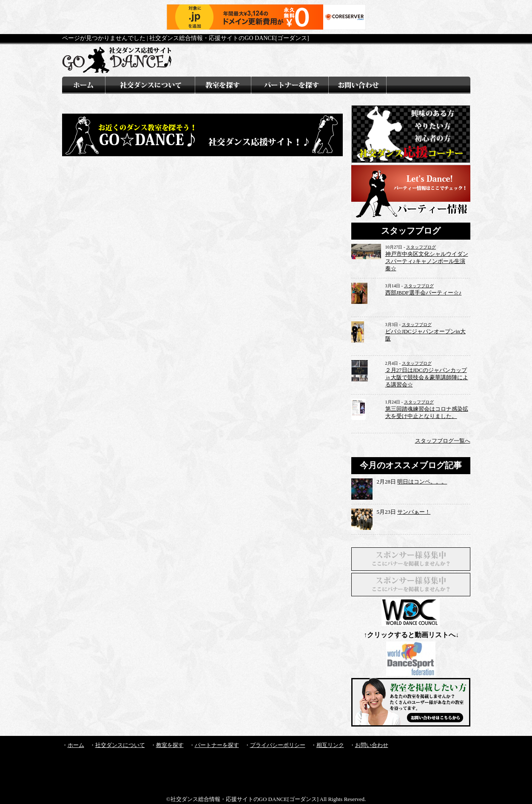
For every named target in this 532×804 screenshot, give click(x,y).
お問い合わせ (372, 745)
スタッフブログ (421, 247)
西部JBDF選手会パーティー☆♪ (424, 293)
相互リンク (330, 745)
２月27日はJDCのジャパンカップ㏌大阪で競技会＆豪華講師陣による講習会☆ (427, 377)
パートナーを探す (217, 745)
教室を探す (170, 745)
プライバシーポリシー (278, 745)
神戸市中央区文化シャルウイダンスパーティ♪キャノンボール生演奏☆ (427, 261)
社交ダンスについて (120, 745)
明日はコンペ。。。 (422, 482)
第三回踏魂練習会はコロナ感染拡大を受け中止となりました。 (427, 412)
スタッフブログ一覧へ (443, 441)
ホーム (76, 745)
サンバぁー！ (414, 512)
